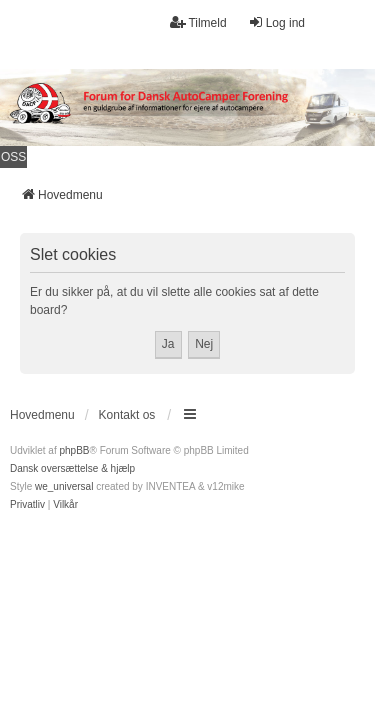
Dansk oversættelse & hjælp (72, 468)
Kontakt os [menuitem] (127, 415)
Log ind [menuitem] (276, 22)
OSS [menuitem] (13, 157)
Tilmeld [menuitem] (198, 22)
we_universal (64, 486)
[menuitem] (27, 505)
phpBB (74, 450)
